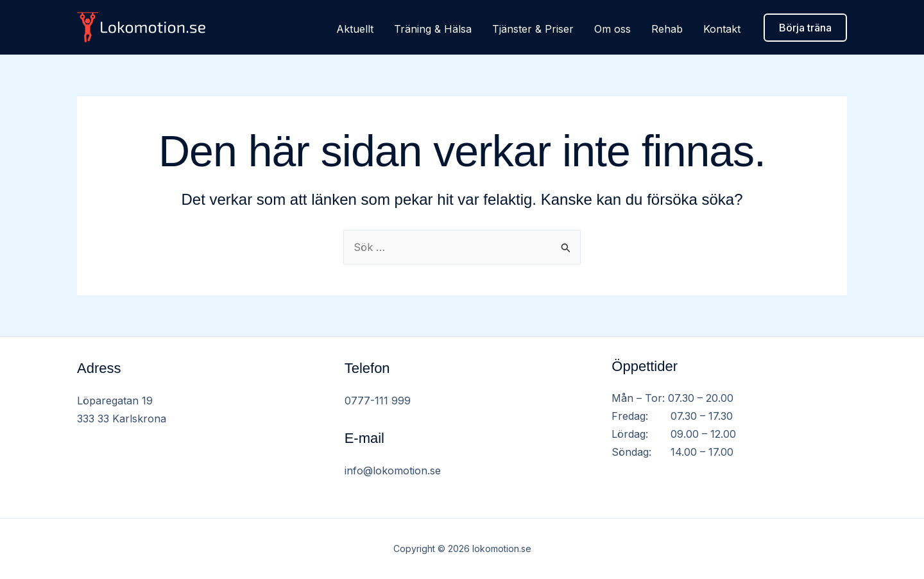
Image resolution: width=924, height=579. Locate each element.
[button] (805, 28)
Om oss (612, 29)
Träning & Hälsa (433, 29)
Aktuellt (355, 29)
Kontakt (722, 29)
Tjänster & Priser (533, 29)
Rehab (667, 29)
